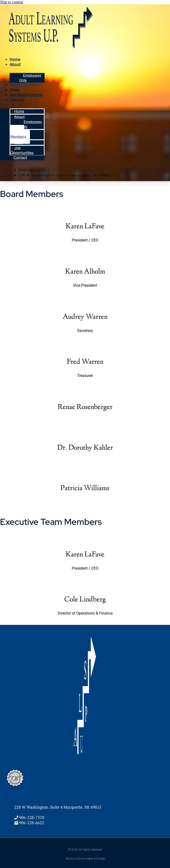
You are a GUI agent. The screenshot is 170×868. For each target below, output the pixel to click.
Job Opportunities (26, 95)
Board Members (24, 85)
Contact (17, 100)
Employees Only (31, 124)
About (15, 64)
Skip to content (12, 2)
